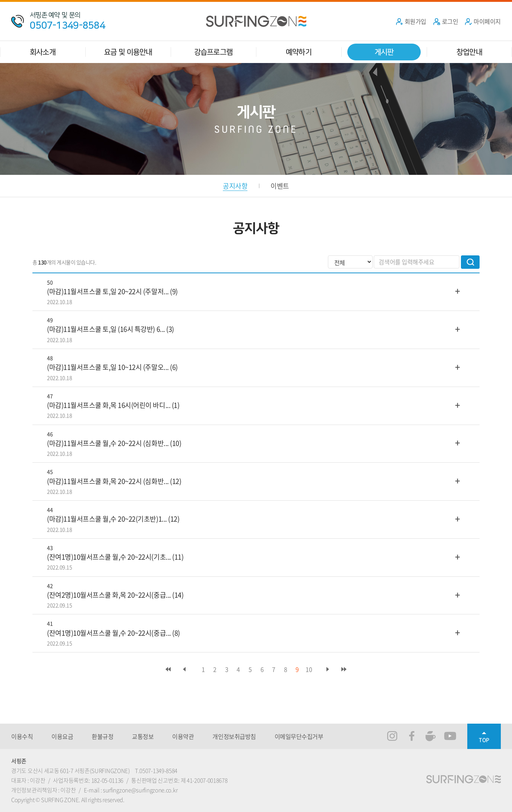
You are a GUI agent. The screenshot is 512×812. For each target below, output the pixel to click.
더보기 (458, 291)
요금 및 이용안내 (128, 52)
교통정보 (143, 736)
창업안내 (469, 52)
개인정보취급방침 (234, 736)
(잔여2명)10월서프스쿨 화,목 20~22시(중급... (109, 595)
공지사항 (235, 186)
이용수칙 (22, 736)
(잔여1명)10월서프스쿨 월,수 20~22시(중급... (109, 633)
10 (309, 669)
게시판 (384, 52)
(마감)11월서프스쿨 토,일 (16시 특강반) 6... (106, 329)
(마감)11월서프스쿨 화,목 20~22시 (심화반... (108, 481)
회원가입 (411, 21)
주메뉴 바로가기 (0, 0)
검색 (470, 262)
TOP (484, 740)
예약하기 (299, 52)
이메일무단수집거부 (299, 736)
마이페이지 (483, 21)
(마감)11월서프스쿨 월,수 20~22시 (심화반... (108, 443)
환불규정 (102, 736)
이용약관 (183, 736)
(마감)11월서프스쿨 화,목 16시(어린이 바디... (109, 405)
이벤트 (280, 186)
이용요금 (62, 736)
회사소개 (43, 52)
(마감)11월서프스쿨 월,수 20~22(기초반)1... (107, 519)
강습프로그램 (213, 52)
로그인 (446, 21)
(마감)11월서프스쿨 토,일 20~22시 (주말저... (108, 291)
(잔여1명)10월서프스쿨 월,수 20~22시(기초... (109, 557)
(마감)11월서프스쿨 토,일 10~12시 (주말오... (108, 367)
